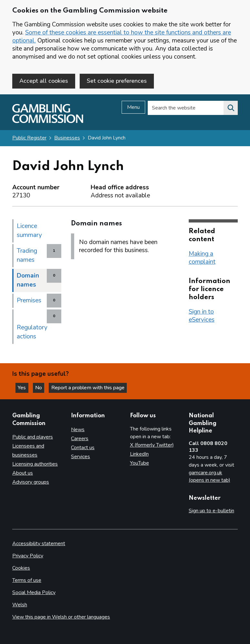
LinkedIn (139, 454)
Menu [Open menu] (133, 108)
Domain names (28, 280)
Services (80, 457)
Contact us (83, 448)
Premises (29, 301)
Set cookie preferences (117, 81)
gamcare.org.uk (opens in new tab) (210, 477)
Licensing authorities (35, 464)
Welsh (20, 605)
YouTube (140, 463)
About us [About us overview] (23, 473)
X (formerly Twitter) (152, 445)
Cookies (21, 568)
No (42, 387)
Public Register (29, 138)
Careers (80, 439)
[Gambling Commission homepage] (48, 122)
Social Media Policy (34, 592)
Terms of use (27, 580)
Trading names (27, 256)
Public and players (33, 437)
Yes (24, 387)
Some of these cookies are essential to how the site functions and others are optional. (122, 37)
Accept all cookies (44, 81)
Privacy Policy (28, 556)
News (78, 430)
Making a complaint (202, 258)
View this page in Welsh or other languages (61, 617)
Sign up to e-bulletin (211, 511)
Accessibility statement (39, 544)
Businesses (67, 138)
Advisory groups (31, 482)
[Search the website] (231, 109)
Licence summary (29, 231)
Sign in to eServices (202, 316)
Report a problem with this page (90, 387)
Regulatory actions (32, 332)
